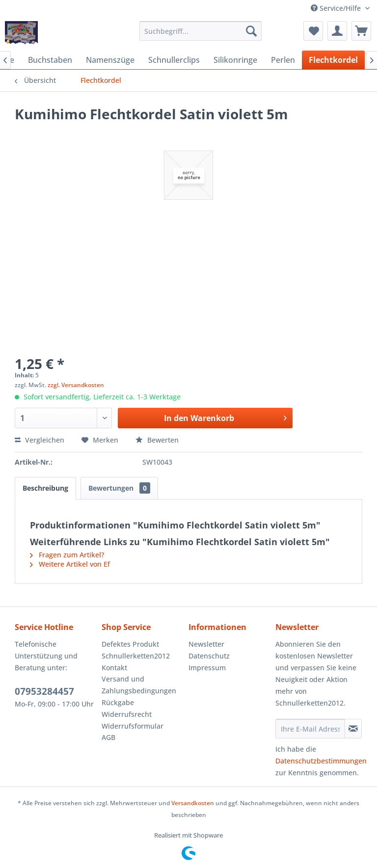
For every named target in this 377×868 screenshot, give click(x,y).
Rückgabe (118, 702)
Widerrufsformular (133, 726)
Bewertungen (119, 488)
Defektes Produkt (130, 644)
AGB (108, 737)
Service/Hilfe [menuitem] (337, 8)
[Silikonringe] (235, 60)
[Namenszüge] (110, 60)
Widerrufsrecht (127, 714)
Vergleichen (40, 440)
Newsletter (206, 644)
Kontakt (114, 668)
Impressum (207, 668)
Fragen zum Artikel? (67, 555)
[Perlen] (283, 60)
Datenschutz (209, 656)
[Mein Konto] (337, 31)
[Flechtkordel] (333, 60)
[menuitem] (201, 31)
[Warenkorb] (361, 31)
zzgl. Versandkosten (76, 385)
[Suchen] (251, 31)
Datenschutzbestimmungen (321, 761)
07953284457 (44, 691)
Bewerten (157, 440)
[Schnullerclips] (174, 60)
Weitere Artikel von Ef (70, 564)
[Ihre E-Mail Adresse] (310, 729)
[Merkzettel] (313, 31)
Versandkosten (193, 803)
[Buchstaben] (50, 60)
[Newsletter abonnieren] (353, 729)
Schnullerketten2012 (136, 656)
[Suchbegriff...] (201, 31)
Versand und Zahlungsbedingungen (139, 685)
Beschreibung (45, 488)
